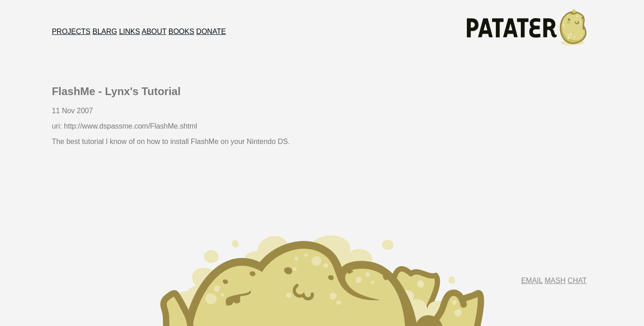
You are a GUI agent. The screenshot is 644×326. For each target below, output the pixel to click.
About (154, 31)
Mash (555, 280)
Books (181, 31)
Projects (71, 31)
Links (130, 31)
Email (532, 280)
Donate (211, 31)
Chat (577, 280)
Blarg (105, 31)
